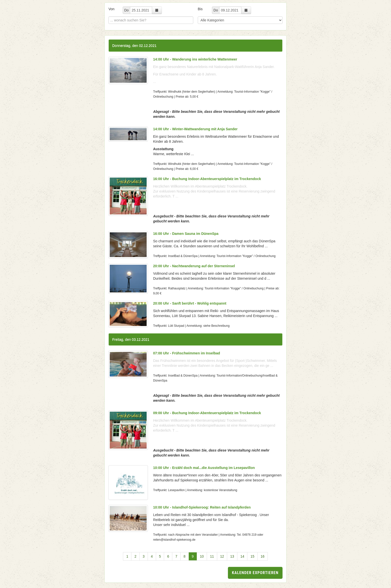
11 (212, 556)
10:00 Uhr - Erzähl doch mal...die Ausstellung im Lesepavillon (204, 468)
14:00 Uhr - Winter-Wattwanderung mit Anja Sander (195, 129)
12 (222, 556)
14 (242, 556)
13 (232, 556)
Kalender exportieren (255, 573)
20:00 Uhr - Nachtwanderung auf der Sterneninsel (194, 266)
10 (202, 556)
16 (263, 556)
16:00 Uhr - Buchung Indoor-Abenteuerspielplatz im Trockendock (207, 179)
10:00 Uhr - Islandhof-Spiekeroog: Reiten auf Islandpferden (202, 507)
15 (252, 556)
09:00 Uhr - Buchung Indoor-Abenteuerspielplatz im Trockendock (207, 413)
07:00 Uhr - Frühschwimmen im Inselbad (187, 353)
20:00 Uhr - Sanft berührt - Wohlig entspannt (190, 303)
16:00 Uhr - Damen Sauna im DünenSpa (186, 234)
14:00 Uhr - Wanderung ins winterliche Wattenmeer (195, 59)
